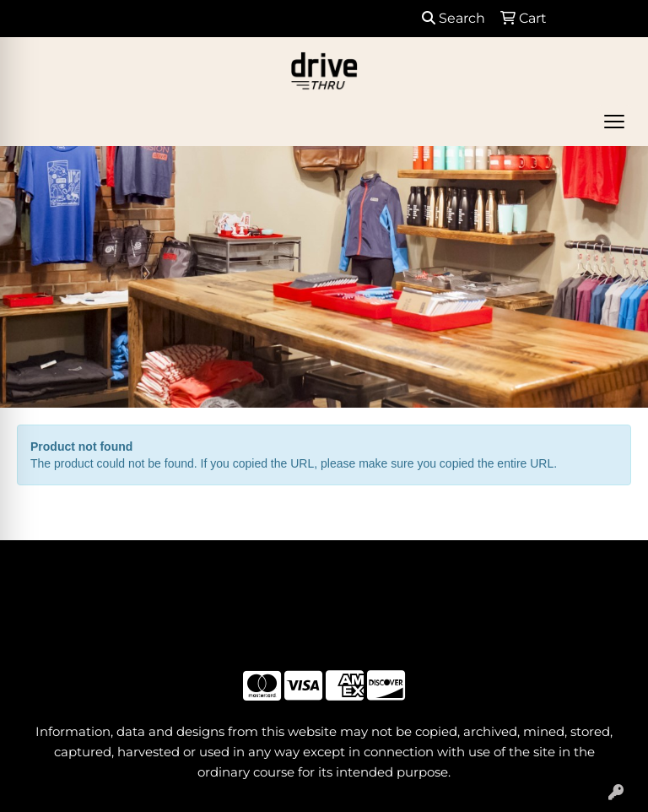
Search (454, 18)
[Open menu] (614, 122)
